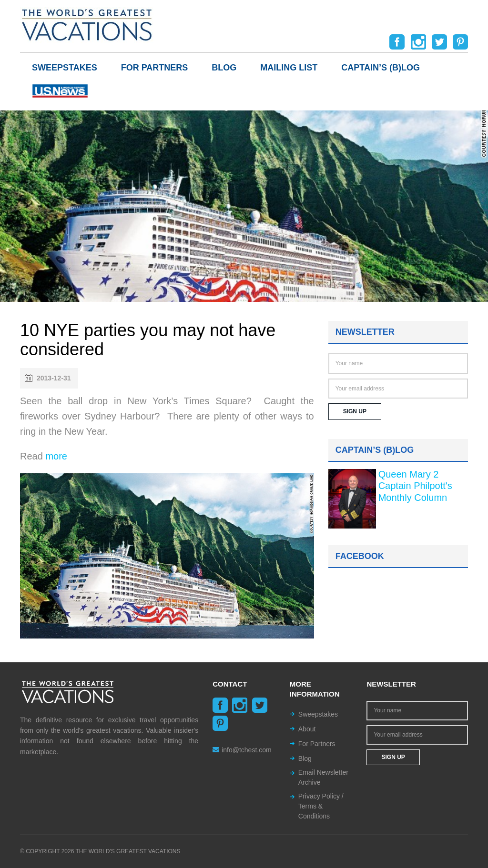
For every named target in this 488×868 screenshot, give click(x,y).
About (307, 729)
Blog (224, 68)
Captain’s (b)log (381, 68)
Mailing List (289, 68)
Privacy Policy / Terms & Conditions (321, 806)
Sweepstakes (65, 68)
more (56, 456)
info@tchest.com (242, 750)
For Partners (155, 68)
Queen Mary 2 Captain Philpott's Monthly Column (415, 486)
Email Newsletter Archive (323, 777)
